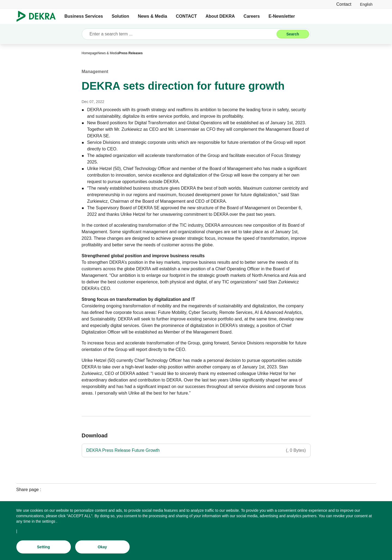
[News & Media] (108, 53)
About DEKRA (220, 16)
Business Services (84, 16)
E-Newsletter (282, 16)
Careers (252, 16)
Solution (120, 16)
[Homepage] (90, 53)
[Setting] (44, 548)
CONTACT (186, 16)
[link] (366, 4)
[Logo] (38, 16)
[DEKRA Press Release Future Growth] (196, 450)
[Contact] (344, 4)
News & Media (153, 16)
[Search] (293, 34)
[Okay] (102, 548)
